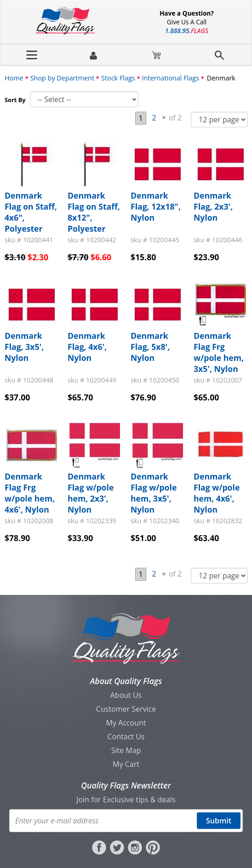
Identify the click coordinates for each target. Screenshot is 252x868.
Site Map (126, 750)
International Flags (171, 78)
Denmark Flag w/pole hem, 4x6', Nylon (217, 493)
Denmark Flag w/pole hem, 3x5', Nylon (154, 493)
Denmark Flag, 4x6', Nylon (87, 347)
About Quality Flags (126, 681)
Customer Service (126, 709)
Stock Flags (118, 78)
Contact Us (126, 737)
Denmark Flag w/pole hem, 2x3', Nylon (91, 493)
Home (14, 78)
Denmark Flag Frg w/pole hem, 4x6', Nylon (30, 493)
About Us (126, 695)
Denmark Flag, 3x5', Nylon (24, 347)
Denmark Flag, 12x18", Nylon (156, 206)
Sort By (15, 100)
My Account (126, 723)
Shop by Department (62, 78)
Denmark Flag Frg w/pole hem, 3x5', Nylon (219, 352)
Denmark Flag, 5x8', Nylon (150, 347)
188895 (187, 31)
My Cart (126, 764)
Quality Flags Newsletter (126, 785)
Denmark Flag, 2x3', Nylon (213, 206)
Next (165, 118)
